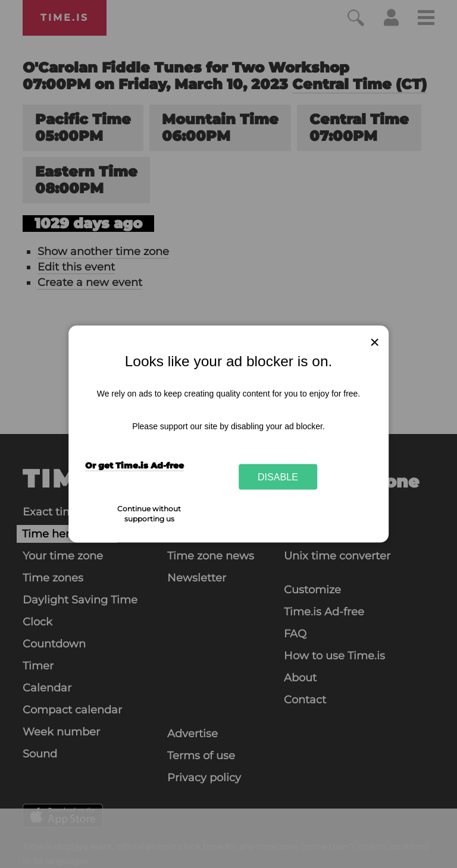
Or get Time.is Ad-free (134, 465)
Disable (278, 476)
